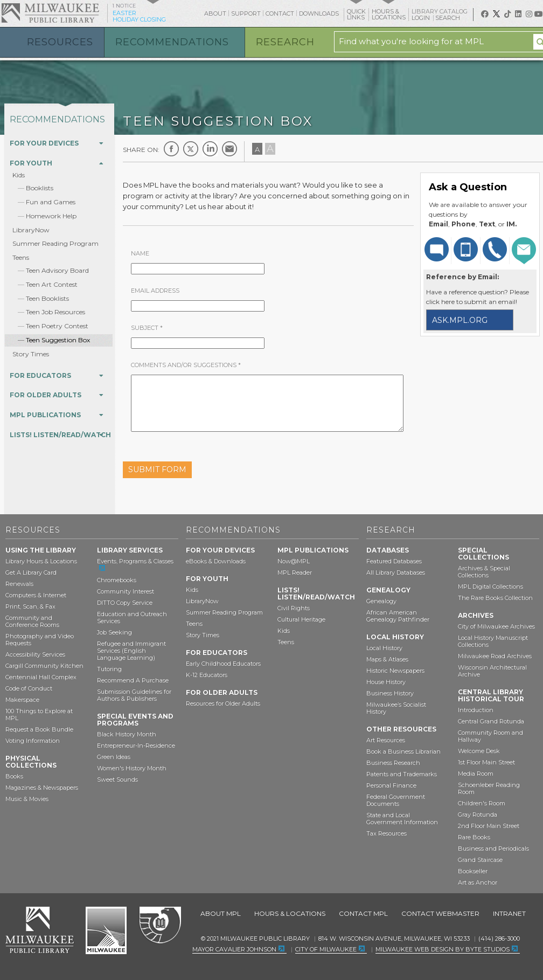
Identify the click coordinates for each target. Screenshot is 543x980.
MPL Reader (295, 572)
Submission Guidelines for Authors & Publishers (134, 695)
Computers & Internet (36, 595)
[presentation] (305, 465)
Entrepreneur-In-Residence (136, 746)
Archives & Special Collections (484, 572)
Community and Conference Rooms (32, 621)
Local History (384, 648)
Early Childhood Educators (223, 664)
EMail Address (155, 291)
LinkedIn (210, 149)
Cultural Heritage (301, 619)
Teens (21, 257)
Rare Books (474, 837)
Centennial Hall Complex (41, 677)
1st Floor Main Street (486, 762)
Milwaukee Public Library (50, 13)
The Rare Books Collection (495, 598)
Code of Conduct (29, 688)
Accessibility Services (35, 654)
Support (246, 13)
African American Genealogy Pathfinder (398, 616)
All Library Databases (396, 572)
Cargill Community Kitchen (44, 666)
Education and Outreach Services (132, 617)
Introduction (476, 710)
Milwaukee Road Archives (495, 656)
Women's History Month (132, 768)
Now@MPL (294, 561)
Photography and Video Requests (40, 640)
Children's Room (482, 803)
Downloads (319, 13)
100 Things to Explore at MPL (39, 715)
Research (285, 42)
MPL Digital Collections (490, 586)
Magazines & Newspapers (42, 788)
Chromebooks (117, 580)
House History (386, 682)
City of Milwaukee (106, 930)
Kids (19, 175)
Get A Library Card (31, 572)
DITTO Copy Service (125, 603)
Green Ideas (114, 757)
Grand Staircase (480, 860)
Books (14, 776)
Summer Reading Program (55, 243)
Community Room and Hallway (490, 736)
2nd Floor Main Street (489, 826)
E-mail (229, 149)
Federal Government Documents (396, 800)
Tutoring (109, 669)
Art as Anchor (478, 882)
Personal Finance (391, 785)
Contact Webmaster (440, 913)
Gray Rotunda (478, 815)
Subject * (147, 328)
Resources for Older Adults (223, 703)
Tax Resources (387, 833)
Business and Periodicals (493, 848)
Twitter (191, 149)
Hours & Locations (290, 913)
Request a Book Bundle (39, 729)
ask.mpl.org (460, 320)
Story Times (31, 354)
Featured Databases (394, 561)
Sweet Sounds (117, 779)
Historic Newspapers (395, 671)
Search (448, 18)
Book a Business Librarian (403, 751)
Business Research (393, 763)
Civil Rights (294, 608)
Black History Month (127, 734)
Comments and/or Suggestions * (186, 365)
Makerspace (22, 700)
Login (422, 18)
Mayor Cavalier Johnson (234, 949)
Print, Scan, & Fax (30, 606)
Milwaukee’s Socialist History (396, 708)
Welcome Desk (479, 751)
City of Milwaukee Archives (496, 626)
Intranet (509, 913)
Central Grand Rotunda (491, 721)
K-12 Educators (207, 675)
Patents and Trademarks (402, 774)
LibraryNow (31, 230)
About (215, 13)
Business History (390, 693)
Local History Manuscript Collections (493, 641)
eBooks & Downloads (216, 561)
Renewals (19, 584)
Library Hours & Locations (41, 561)
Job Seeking (114, 632)
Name (140, 253)
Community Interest (126, 591)
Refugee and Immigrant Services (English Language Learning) (131, 651)
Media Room (476, 774)
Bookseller (473, 871)
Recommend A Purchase (133, 680)
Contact (280, 13)
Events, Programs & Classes (135, 561)
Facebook (171, 149)
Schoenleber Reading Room (489, 788)
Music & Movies (27, 799)
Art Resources (386, 740)
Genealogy (381, 601)
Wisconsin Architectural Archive (492, 671)
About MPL (221, 913)
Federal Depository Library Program (160, 926)
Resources (60, 42)
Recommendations (172, 42)
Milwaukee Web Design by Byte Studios (443, 949)
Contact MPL (363, 913)
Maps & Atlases (387, 659)
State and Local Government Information (402, 819)
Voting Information (33, 741)
